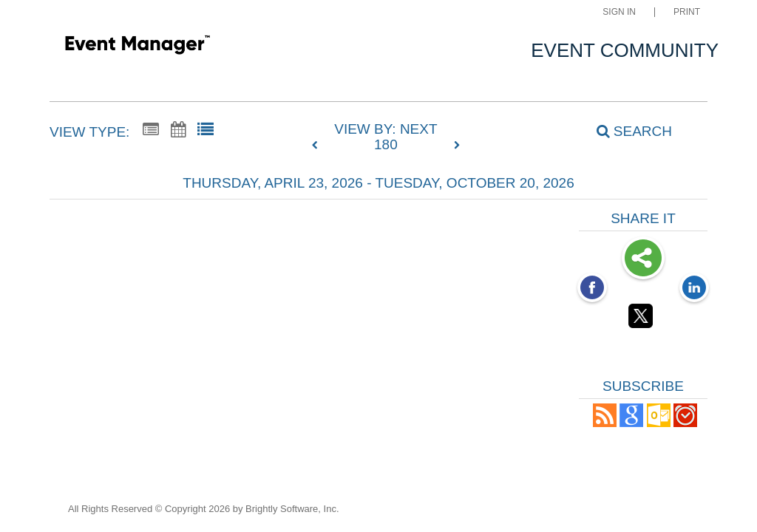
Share (643, 259)
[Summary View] (151, 130)
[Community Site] (137, 47)
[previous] (319, 146)
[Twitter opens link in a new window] (643, 318)
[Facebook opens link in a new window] (592, 289)
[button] (605, 423)
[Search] (626, 132)
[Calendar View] (178, 130)
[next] (457, 146)
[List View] (206, 130)
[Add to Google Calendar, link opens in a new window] (631, 423)
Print (687, 12)
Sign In (619, 12)
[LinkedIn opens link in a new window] (694, 289)
